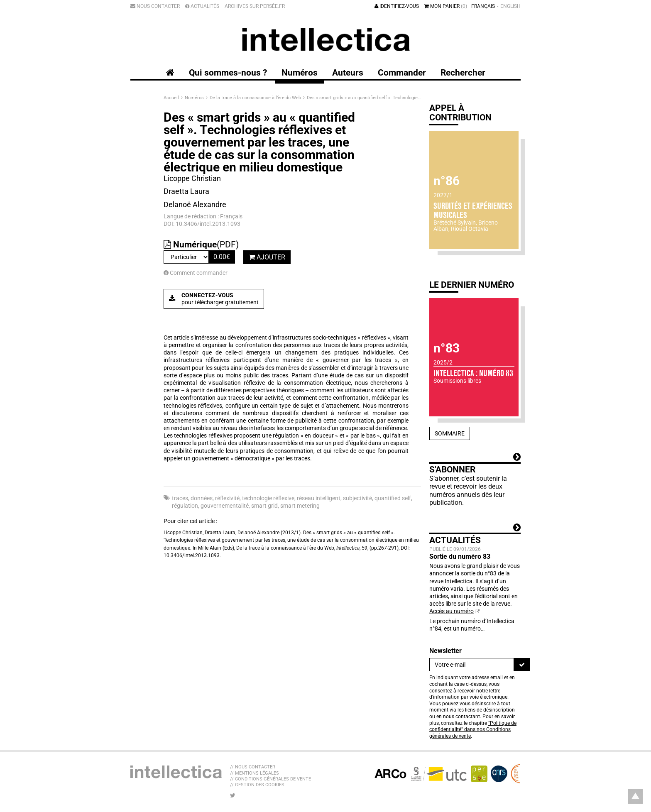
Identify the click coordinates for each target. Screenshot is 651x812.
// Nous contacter (253, 767)
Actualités (202, 6)
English (510, 6)
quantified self (393, 498)
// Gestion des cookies (257, 785)
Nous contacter (155, 6)
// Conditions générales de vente (270, 779)
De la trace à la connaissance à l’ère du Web (256, 98)
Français (483, 6)
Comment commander (196, 273)
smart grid (264, 506)
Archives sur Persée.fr (255, 6)
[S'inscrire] (522, 665)
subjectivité (357, 498)
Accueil (172, 98)
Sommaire (450, 433)
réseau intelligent (319, 498)
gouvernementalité (225, 506)
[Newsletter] (472, 665)
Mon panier (446, 6)
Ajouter (267, 257)
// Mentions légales (255, 773)
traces (180, 498)
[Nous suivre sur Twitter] (233, 795)
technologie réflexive (268, 498)
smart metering (300, 506)
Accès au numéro (452, 611)
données (202, 498)
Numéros (195, 98)
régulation (185, 506)
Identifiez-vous (397, 6)
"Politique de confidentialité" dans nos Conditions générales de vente (473, 730)
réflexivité (227, 498)
